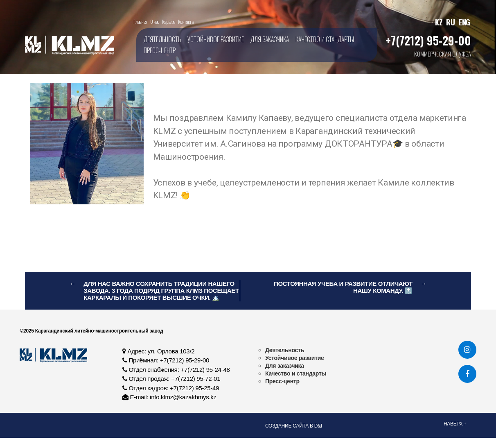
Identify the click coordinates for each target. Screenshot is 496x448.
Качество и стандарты (325, 40)
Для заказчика (270, 40)
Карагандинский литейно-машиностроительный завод (99, 331)
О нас (155, 21)
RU (450, 22)
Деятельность (162, 40)
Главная (140, 21)
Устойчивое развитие (216, 40)
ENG (464, 22)
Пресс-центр (160, 51)
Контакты (186, 21)
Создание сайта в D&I (294, 426)
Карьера (168, 21)
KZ (439, 22)
